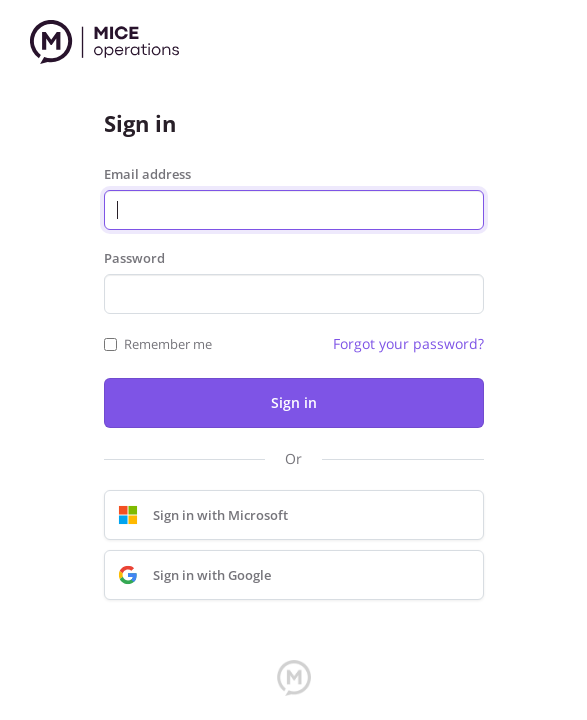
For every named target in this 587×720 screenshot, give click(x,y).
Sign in (294, 402)
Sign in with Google (190, 575)
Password (134, 258)
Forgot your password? (408, 343)
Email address (147, 174)
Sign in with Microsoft (198, 515)
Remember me (168, 344)
